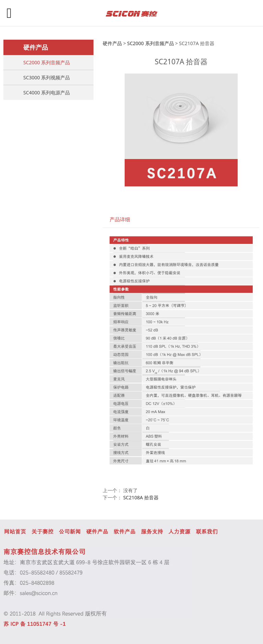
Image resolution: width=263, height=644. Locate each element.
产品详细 (120, 219)
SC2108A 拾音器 (141, 497)
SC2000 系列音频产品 (47, 62)
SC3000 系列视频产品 (47, 77)
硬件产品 (112, 43)
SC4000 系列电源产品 (47, 93)
